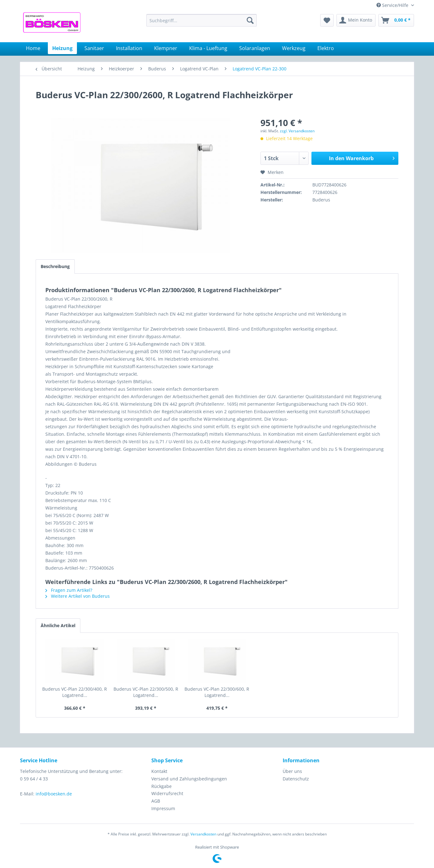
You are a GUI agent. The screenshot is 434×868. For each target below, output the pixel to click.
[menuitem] (202, 20)
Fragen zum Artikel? (69, 590)
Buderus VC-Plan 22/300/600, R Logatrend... (217, 692)
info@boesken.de (54, 794)
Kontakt (159, 771)
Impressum (163, 808)
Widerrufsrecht (167, 793)
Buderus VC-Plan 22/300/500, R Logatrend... (146, 692)
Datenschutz (296, 779)
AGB (156, 801)
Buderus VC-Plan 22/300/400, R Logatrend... (75, 692)
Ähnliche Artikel (58, 625)
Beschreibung (55, 266)
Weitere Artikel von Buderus (78, 596)
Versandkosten (203, 834)
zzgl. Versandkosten (297, 131)
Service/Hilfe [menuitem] (393, 5)
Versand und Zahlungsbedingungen (189, 779)
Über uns (292, 771)
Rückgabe (161, 786)
